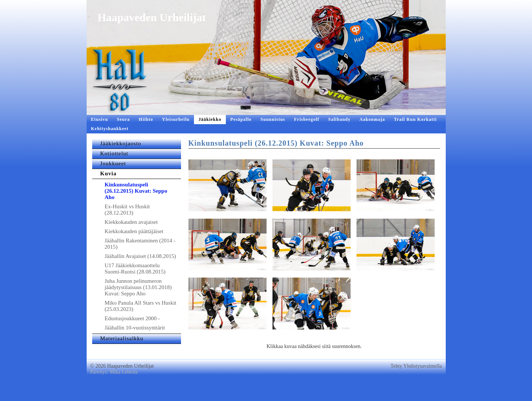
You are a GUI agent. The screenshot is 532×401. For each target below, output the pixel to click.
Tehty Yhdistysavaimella (416, 381)
